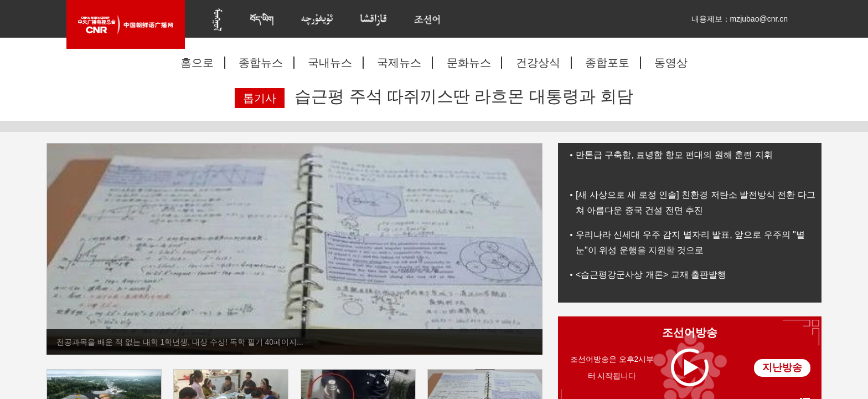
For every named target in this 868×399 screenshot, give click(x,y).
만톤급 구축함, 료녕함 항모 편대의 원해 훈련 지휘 (674, 155)
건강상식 (538, 63)
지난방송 (782, 367)
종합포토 (607, 63)
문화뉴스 (469, 63)
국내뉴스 (330, 63)
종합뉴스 (261, 63)
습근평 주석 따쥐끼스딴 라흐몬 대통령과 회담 (464, 96)
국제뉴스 (399, 63)
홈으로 (197, 63)
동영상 (671, 63)
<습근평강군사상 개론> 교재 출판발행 (651, 275)
